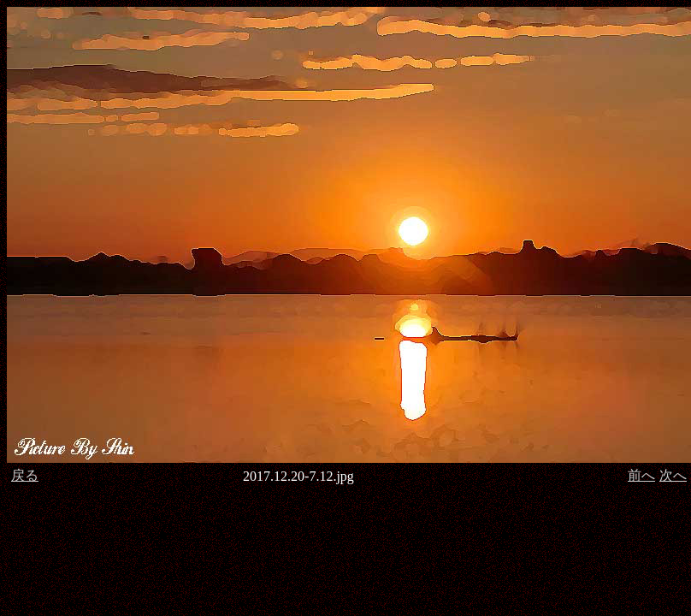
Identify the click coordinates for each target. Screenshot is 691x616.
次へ (673, 475)
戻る (25, 475)
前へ (641, 475)
